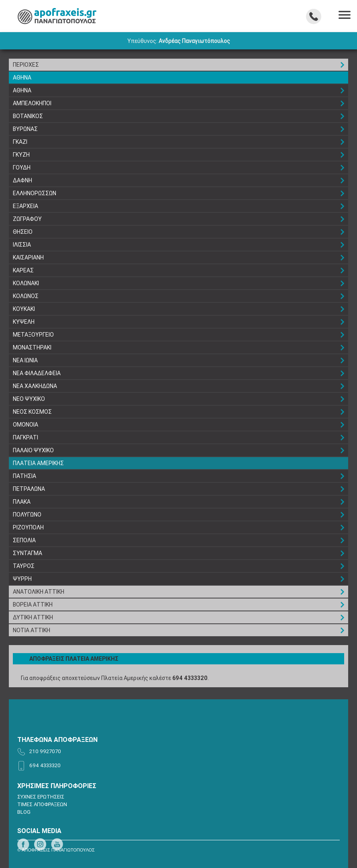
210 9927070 (45, 751)
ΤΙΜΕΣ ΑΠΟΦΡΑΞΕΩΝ (42, 804)
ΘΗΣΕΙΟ (23, 232)
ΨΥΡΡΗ (22, 579)
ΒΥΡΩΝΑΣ (25, 129)
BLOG (24, 812)
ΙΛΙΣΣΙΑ (22, 245)
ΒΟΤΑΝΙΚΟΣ (28, 116)
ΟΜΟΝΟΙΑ (25, 425)
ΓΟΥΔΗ (22, 167)
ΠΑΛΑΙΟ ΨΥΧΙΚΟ (33, 450)
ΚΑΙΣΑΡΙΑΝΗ (28, 257)
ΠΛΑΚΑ (22, 502)
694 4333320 (190, 678)
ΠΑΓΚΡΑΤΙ (25, 437)
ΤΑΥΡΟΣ (24, 566)
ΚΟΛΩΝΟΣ (26, 296)
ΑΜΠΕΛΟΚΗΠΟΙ (32, 103)
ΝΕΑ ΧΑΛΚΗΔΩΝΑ (35, 386)
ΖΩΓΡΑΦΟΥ (27, 219)
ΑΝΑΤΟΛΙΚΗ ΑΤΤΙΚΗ (39, 592)
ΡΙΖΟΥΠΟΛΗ (28, 527)
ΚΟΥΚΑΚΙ (24, 309)
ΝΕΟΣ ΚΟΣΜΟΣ (32, 412)
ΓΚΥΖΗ (21, 155)
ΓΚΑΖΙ (20, 142)
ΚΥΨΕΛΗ (24, 322)
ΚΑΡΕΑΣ (23, 270)
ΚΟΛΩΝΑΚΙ (26, 283)
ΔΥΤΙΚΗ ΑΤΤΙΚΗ (33, 617)
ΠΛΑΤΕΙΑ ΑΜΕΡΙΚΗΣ (38, 463)
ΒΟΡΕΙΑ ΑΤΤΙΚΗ (33, 605)
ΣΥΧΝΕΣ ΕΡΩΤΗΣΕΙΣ (41, 797)
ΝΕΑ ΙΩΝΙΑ (25, 360)
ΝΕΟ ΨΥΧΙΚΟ (29, 399)
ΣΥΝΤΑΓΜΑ (28, 553)
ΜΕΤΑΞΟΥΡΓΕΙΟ (33, 335)
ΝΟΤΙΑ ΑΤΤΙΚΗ (32, 630)
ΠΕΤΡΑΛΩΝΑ (29, 489)
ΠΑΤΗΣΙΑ (24, 476)
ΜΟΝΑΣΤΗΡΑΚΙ (32, 347)
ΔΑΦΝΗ (22, 180)
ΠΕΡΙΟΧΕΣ (26, 65)
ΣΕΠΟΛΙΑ (24, 540)
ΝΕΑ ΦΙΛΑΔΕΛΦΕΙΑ (37, 373)
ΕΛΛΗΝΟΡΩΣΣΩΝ (35, 193)
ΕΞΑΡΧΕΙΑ (25, 206)
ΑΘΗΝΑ (22, 78)
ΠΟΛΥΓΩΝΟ (27, 515)
